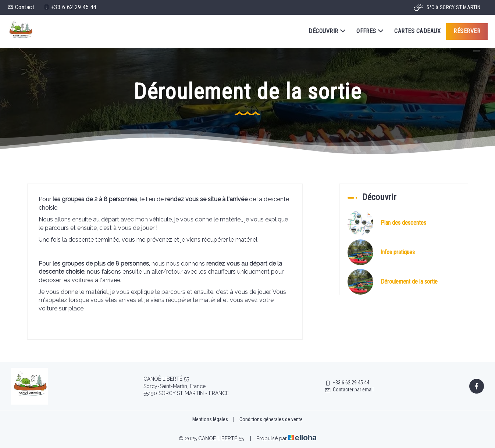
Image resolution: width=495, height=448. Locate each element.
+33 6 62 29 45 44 (347, 383)
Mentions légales (210, 419)
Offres (370, 31)
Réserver (467, 31)
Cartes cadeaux (417, 31)
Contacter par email (349, 390)
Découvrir (327, 31)
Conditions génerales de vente (271, 419)
